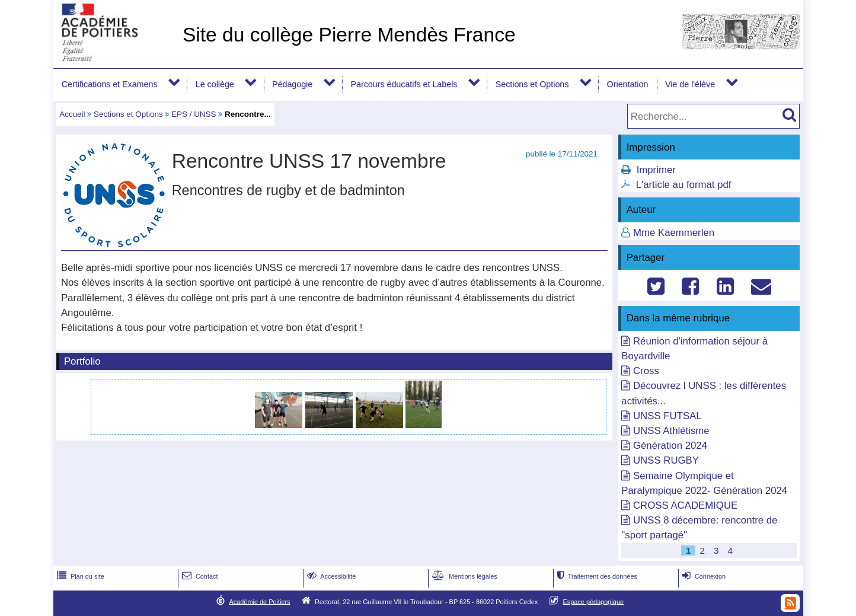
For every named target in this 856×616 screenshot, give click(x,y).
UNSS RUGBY (666, 460)
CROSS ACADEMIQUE (685, 505)
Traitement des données (596, 576)
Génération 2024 (670, 446)
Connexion (703, 576)
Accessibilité (330, 576)
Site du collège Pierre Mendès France (349, 35)
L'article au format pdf (684, 185)
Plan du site (79, 576)
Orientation (628, 84)
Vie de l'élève (690, 84)
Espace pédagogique (594, 601)
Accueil (72, 114)
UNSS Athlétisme (671, 431)
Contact (199, 576)
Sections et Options (532, 84)
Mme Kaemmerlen (674, 233)
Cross (646, 371)
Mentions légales (464, 576)
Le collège (215, 84)
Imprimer (656, 170)
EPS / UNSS (194, 114)
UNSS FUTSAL (667, 416)
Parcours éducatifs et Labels (404, 84)
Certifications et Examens (110, 84)
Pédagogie (292, 84)
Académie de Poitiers (259, 601)
